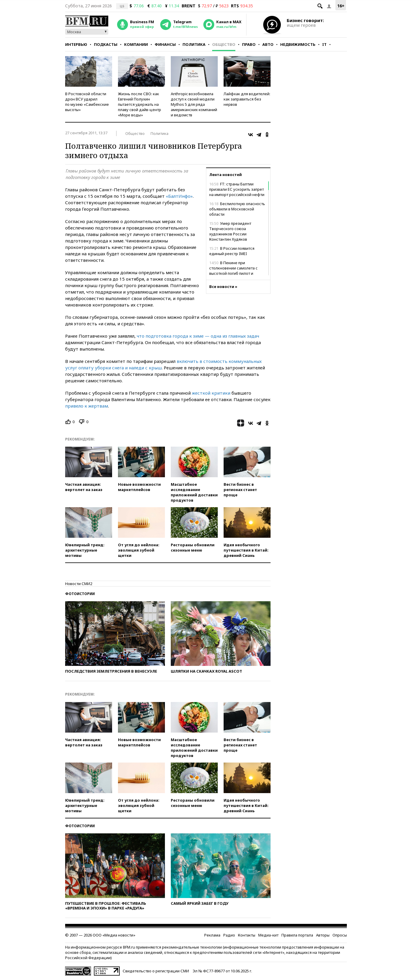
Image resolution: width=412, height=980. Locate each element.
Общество (224, 44)
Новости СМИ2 (79, 584)
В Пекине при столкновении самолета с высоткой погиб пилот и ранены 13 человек (233, 271)
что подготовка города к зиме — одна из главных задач (198, 336)
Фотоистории (80, 594)
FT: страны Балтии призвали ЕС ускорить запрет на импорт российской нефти (237, 189)
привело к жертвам (87, 406)
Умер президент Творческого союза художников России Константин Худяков (230, 231)
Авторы (323, 935)
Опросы (340, 935)
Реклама (212, 935)
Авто (268, 44)
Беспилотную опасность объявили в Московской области (237, 209)
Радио (229, 935)
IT (324, 44)
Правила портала (297, 935)
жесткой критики (211, 393)
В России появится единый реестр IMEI (232, 251)
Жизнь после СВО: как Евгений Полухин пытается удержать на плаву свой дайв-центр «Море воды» (140, 104)
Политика (194, 44)
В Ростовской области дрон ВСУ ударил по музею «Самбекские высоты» (87, 102)
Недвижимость (298, 44)
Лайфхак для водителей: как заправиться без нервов (247, 99)
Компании (136, 44)
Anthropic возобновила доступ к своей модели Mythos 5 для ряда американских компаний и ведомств (194, 104)
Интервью (76, 44)
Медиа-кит (268, 935)
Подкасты (106, 44)
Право (249, 44)
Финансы (165, 44)
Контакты (247, 935)
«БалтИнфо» (179, 196)
